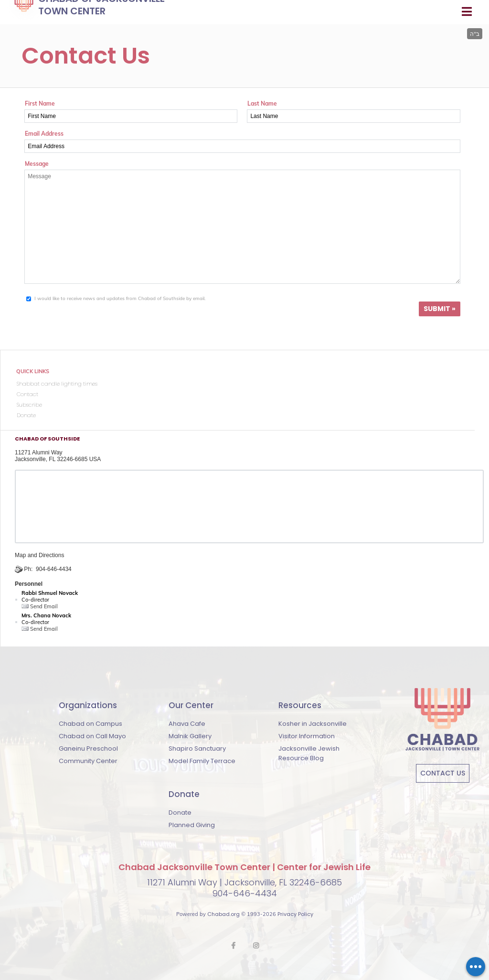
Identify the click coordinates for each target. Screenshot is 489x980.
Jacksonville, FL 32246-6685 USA (58, 459)
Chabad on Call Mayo (92, 736)
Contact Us (443, 773)
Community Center (88, 761)
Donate (180, 813)
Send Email (40, 606)
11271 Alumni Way (39, 452)
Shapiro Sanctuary (197, 748)
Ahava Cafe (187, 724)
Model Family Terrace (202, 761)
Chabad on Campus (90, 724)
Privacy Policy (295, 914)
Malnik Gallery (190, 736)
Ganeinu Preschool (88, 748)
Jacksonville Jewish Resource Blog (309, 753)
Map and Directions (39, 555)
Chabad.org (223, 914)
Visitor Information (307, 736)
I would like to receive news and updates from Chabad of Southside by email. (120, 298)
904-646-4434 (54, 569)
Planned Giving (192, 825)
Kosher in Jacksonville (313, 724)
